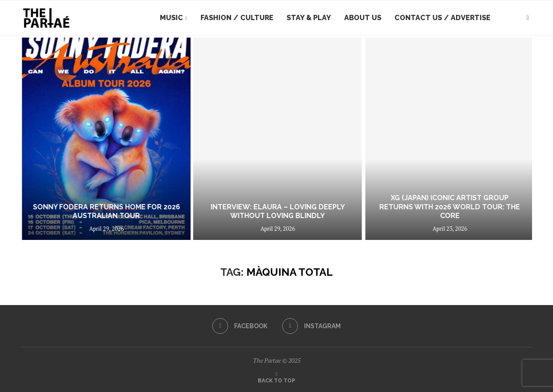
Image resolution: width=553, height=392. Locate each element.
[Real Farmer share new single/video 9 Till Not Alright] (91, 139)
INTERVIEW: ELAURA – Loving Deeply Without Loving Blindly (442, 212)
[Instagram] (311, 326)
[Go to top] (276, 380)
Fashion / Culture (237, 18)
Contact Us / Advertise (442, 18)
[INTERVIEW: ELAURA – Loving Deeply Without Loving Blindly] (442, 139)
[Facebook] (240, 326)
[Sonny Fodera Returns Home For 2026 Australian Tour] (267, 139)
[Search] (528, 18)
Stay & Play (309, 18)
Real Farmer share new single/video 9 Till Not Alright (91, 212)
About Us (363, 18)
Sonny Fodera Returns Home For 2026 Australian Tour (268, 212)
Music (171, 18)
